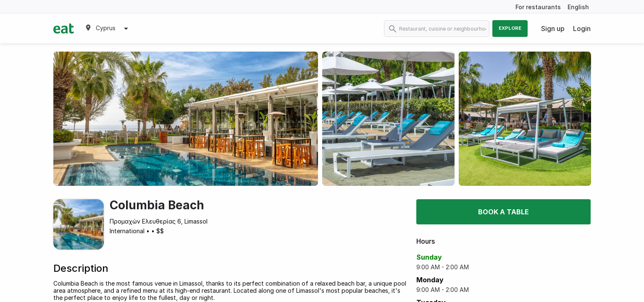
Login (582, 29)
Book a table (503, 212)
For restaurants (538, 7)
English (578, 7)
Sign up (553, 29)
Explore (510, 28)
